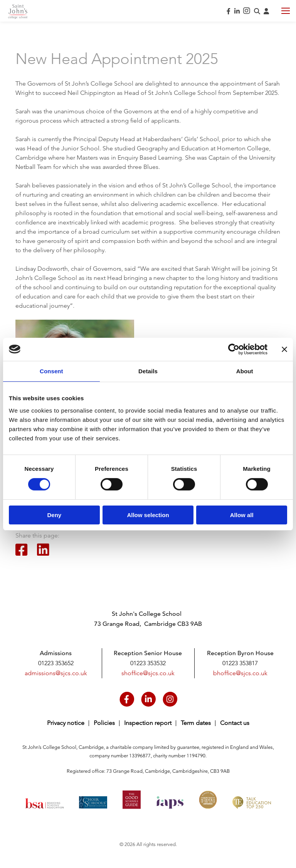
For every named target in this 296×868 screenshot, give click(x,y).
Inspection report (148, 723)
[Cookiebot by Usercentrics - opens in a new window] (234, 349)
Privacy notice (66, 723)
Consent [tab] (51, 371)
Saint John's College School (18, 11)
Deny (54, 515)
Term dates (196, 723)
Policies (104, 723)
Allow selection (148, 515)
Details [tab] (148, 371)
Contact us (235, 723)
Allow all (242, 515)
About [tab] (245, 371)
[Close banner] (284, 349)
